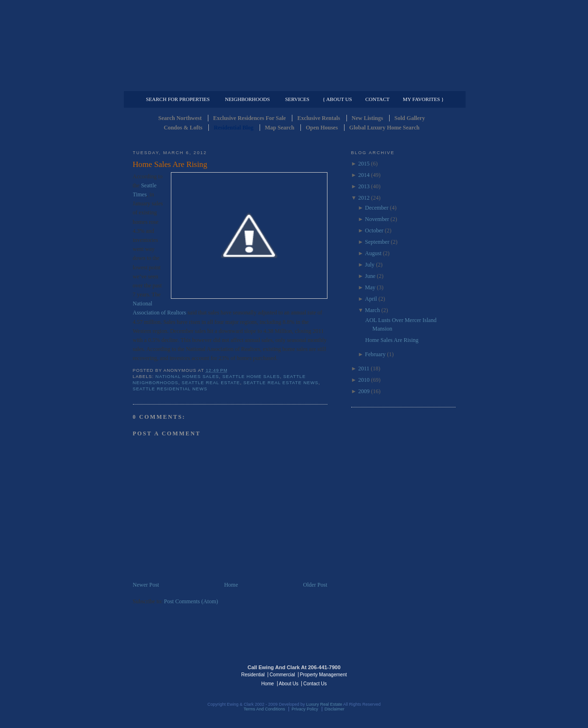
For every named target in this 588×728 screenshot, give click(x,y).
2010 (364, 380)
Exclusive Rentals (318, 118)
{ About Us (337, 99)
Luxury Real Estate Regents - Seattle (174, 674)
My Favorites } (423, 99)
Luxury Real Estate (414, 674)
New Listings (367, 118)
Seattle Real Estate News (281, 383)
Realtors (177, 313)
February (375, 354)
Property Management (406, 83)
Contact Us (315, 684)
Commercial (293, 83)
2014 (364, 175)
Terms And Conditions (264, 709)
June (370, 276)
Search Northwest (180, 118)
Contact (378, 99)
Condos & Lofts (183, 128)
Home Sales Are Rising (170, 164)
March (372, 310)
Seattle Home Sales (251, 377)
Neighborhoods (247, 99)
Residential (253, 675)
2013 (364, 186)
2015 (364, 164)
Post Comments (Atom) (191, 601)
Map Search (280, 128)
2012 (364, 198)
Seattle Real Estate (211, 383)
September (377, 242)
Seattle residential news (170, 389)
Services (297, 99)
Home (231, 585)
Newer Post (146, 585)
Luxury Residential (182, 83)
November (377, 219)
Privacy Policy (305, 709)
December (377, 208)
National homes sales (187, 377)
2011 (364, 369)
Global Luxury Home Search (384, 128)
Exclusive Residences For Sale (249, 118)
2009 (364, 391)
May (370, 287)
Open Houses (322, 128)
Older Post (315, 585)
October (374, 230)
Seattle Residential (294, 45)
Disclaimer (335, 709)
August (373, 253)
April (371, 299)
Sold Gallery (410, 118)
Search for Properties (178, 99)
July (370, 265)
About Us (289, 684)
